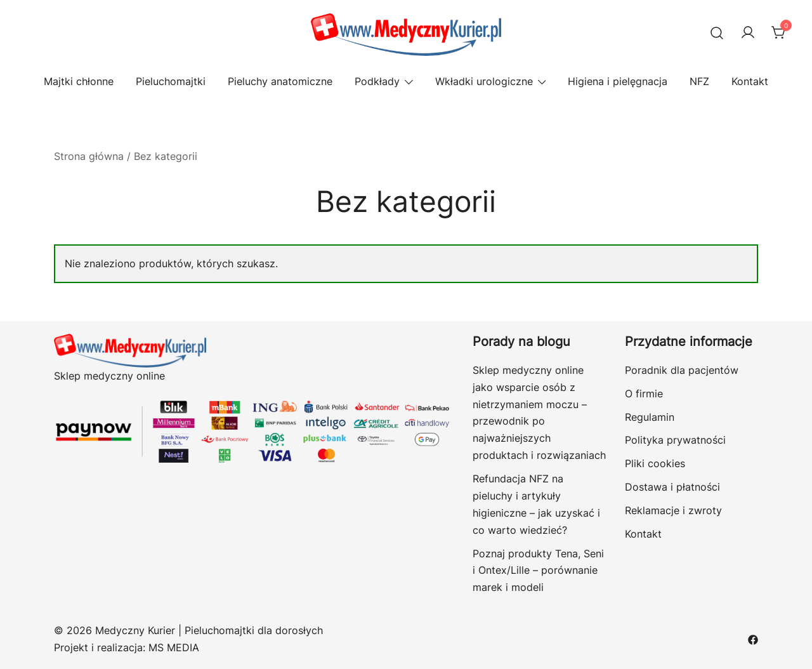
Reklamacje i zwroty (673, 510)
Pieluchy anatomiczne (280, 81)
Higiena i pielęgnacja (618, 81)
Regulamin (650, 417)
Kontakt (750, 81)
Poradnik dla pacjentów (682, 370)
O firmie (644, 394)
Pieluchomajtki (171, 81)
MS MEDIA (174, 647)
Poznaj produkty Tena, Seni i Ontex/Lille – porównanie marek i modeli (538, 571)
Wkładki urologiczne (484, 81)
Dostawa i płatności (672, 487)
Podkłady (377, 81)
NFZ (699, 81)
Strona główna (89, 156)
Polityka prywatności (675, 440)
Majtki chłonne (79, 81)
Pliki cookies (655, 463)
